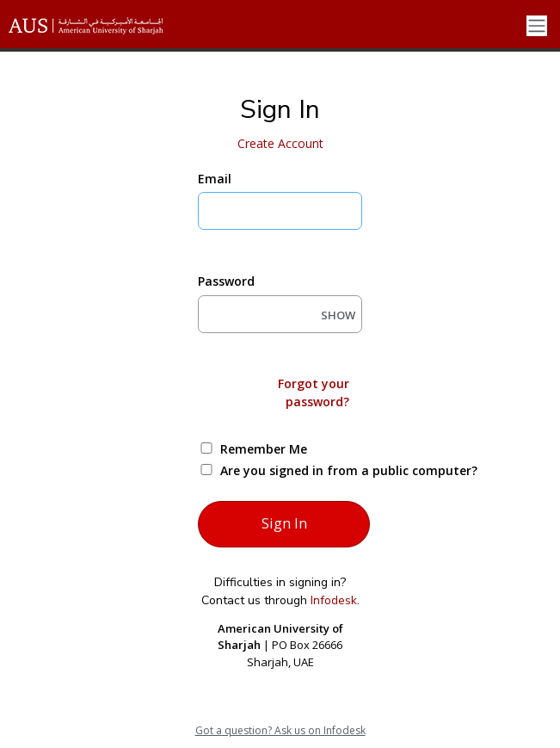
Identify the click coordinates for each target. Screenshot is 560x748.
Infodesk (334, 600)
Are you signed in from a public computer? (300, 470)
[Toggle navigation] (537, 26)
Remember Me (264, 449)
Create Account (280, 143)
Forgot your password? (314, 393)
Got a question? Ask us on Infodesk (280, 730)
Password (226, 281)
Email (215, 179)
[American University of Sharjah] (99, 26)
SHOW (338, 315)
